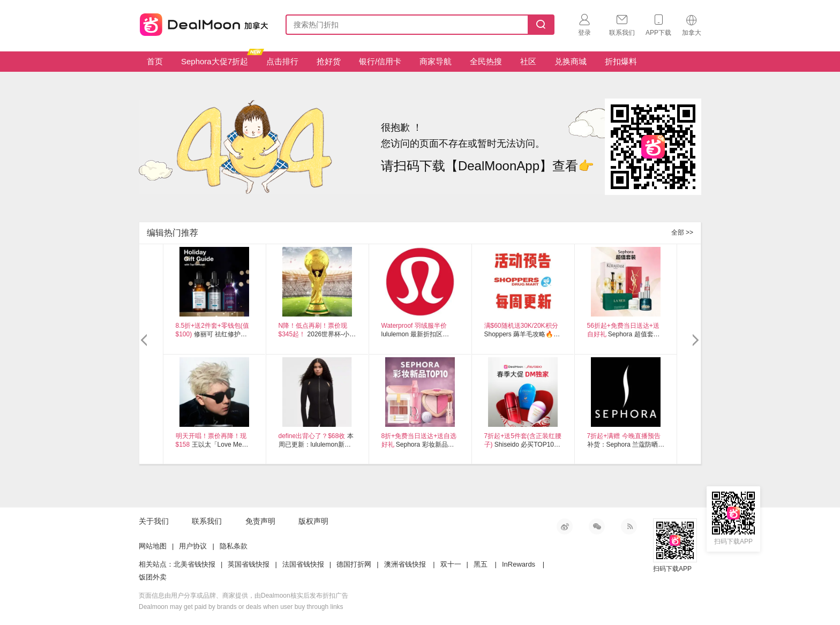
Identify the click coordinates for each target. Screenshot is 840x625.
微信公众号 (597, 526)
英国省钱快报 (249, 564)
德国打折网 (354, 564)
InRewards (519, 564)
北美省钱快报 (194, 564)
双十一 (451, 564)
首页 (155, 61)
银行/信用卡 (380, 61)
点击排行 (282, 61)
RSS (629, 526)
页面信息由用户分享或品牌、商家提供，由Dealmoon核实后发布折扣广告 (243, 596)
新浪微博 (565, 526)
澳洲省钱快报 (405, 564)
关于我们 (154, 521)
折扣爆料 (621, 61)
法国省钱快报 (303, 564)
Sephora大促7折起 (219, 59)
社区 (528, 61)
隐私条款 (234, 546)
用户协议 (193, 546)
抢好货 (329, 61)
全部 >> (682, 232)
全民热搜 (486, 61)
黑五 (481, 564)
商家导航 (436, 61)
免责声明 (260, 521)
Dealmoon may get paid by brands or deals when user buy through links (241, 607)
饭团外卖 (153, 577)
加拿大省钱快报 (201, 23)
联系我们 (207, 521)
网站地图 (153, 546)
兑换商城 (571, 61)
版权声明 (313, 521)
